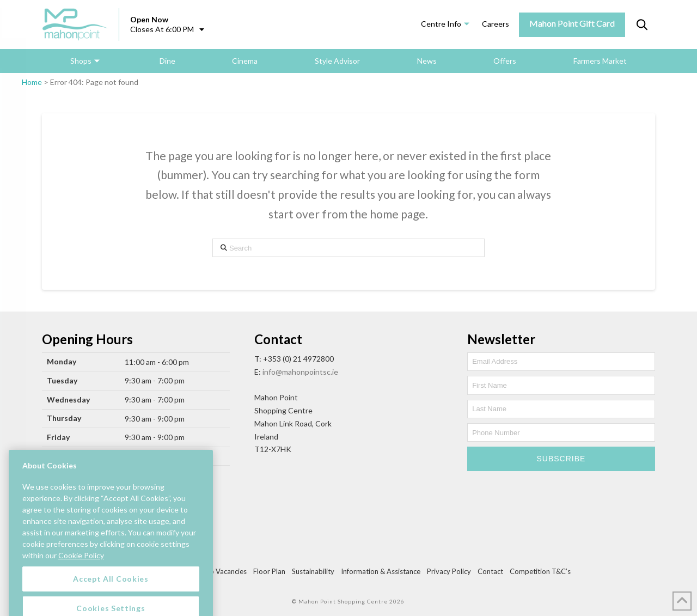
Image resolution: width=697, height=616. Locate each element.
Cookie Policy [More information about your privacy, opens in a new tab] (81, 566)
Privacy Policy (449, 571)
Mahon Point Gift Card (572, 23)
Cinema (245, 61)
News (427, 61)
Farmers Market (600, 61)
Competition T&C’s (540, 571)
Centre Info (441, 24)
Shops (81, 61)
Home (32, 82)
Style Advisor (337, 61)
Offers (505, 61)
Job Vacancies (224, 571)
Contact (490, 571)
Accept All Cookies (111, 590)
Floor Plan (269, 571)
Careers (496, 24)
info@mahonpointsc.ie (300, 372)
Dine (167, 61)
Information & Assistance (381, 571)
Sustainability (313, 571)
